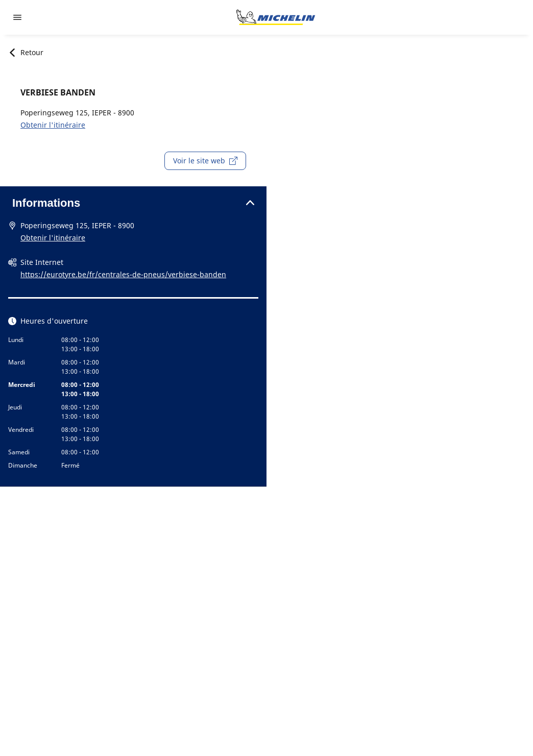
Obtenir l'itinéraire (53, 125)
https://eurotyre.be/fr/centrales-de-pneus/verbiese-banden (123, 274)
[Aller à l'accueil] (276, 17)
